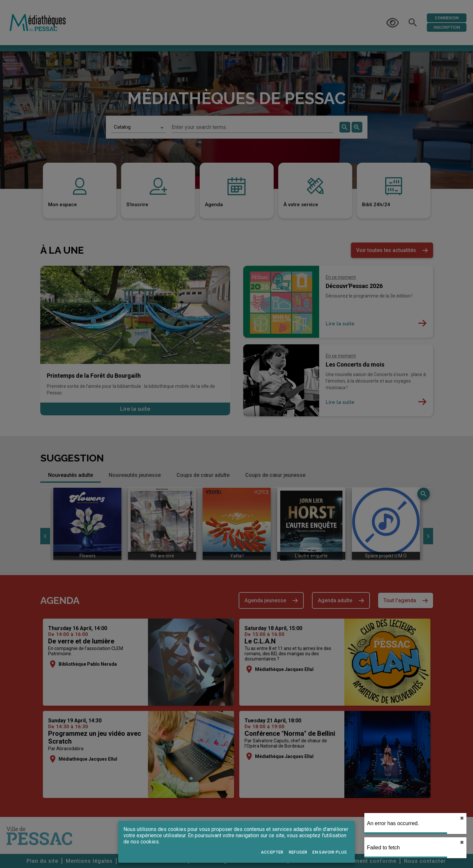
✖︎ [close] (462, 818)
